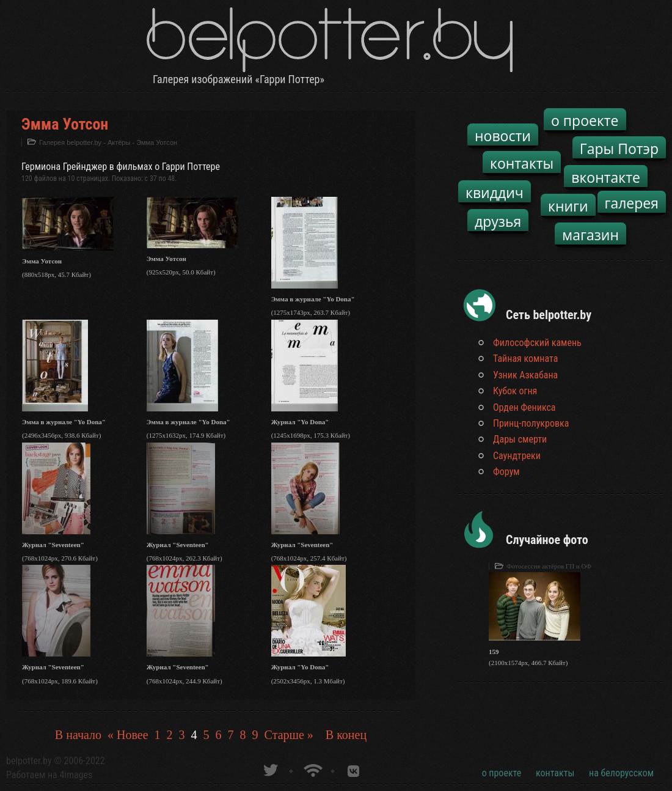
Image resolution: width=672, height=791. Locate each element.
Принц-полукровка (531, 423)
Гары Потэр (619, 149)
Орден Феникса (524, 407)
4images (76, 775)
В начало (78, 735)
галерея (632, 203)
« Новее (128, 735)
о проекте (585, 120)
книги (568, 206)
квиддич (495, 193)
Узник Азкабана (525, 375)
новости (503, 136)
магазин (590, 235)
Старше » (289, 735)
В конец (346, 735)
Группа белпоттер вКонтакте (353, 769)
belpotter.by (29, 761)
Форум (506, 472)
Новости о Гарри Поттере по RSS (312, 769)
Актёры (119, 142)
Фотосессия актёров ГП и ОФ (549, 566)
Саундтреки (517, 456)
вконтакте (606, 177)
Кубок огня (515, 391)
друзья (498, 221)
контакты (522, 163)
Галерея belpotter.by (70, 142)
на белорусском (621, 773)
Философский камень (537, 343)
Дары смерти (520, 439)
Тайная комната (525, 359)
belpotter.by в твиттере (270, 769)
